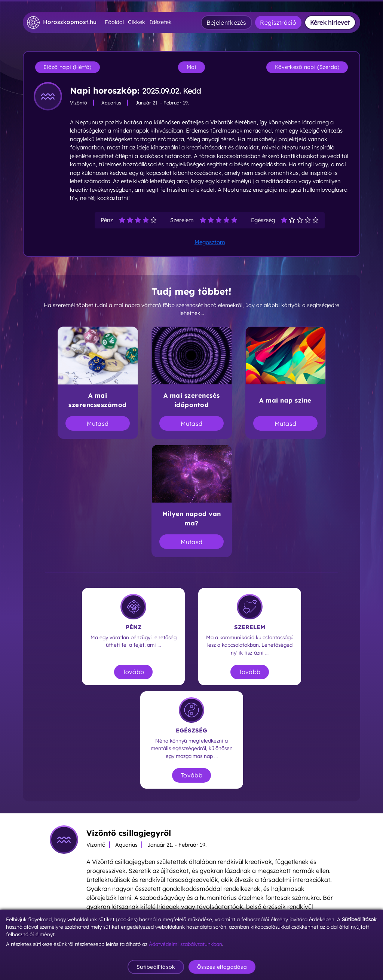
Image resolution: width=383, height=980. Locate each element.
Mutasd (98, 424)
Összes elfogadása (222, 967)
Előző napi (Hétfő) (67, 67)
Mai (191, 67)
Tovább (134, 672)
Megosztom (210, 242)
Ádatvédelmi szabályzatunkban (186, 944)
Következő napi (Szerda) (307, 67)
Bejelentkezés (226, 22)
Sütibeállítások (156, 967)
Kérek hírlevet (330, 22)
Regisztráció (278, 22)
